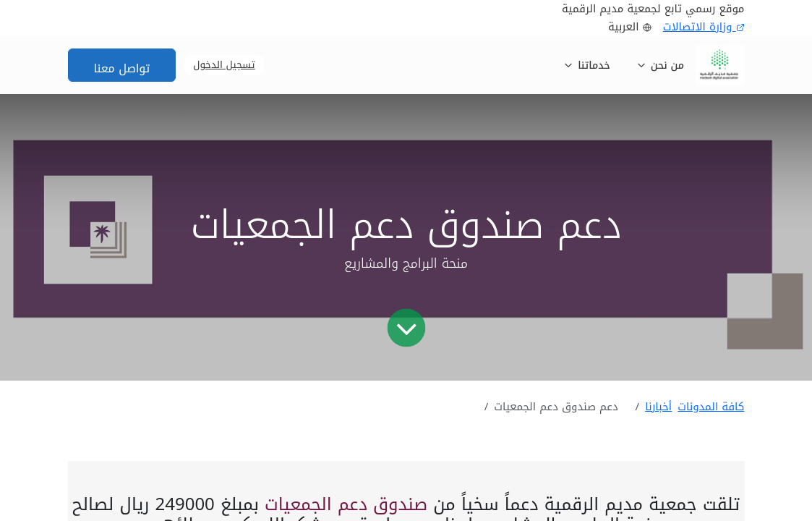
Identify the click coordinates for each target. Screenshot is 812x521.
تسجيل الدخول (224, 65)
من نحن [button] (660, 65)
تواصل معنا (122, 68)
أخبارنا (658, 407)
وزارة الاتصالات (704, 27)
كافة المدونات (711, 407)
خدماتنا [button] (587, 65)
